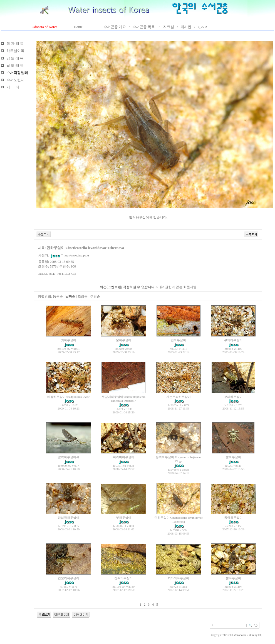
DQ (260, 635)
